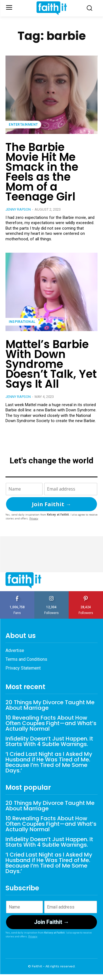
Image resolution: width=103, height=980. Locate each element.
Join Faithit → (51, 504)
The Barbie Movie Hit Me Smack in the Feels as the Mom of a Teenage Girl (42, 172)
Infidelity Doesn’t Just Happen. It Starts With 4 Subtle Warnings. (49, 741)
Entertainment (23, 125)
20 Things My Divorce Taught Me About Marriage (50, 705)
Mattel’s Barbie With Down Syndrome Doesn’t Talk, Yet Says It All (51, 364)
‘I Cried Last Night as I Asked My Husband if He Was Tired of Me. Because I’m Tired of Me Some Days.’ (49, 762)
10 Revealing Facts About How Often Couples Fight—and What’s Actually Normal (51, 723)
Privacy (34, 518)
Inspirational (22, 322)
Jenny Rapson (18, 209)
